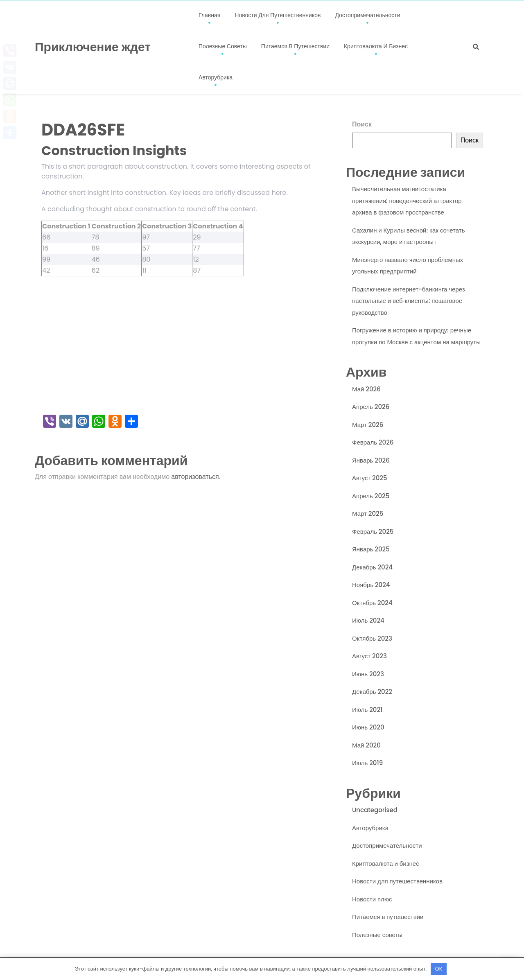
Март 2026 (368, 425)
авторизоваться (195, 477)
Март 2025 (368, 514)
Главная (209, 15)
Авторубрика (216, 77)
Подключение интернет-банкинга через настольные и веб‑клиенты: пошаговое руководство (409, 301)
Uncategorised (375, 810)
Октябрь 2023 (372, 638)
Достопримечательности (367, 15)
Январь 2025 (371, 549)
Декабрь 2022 (372, 692)
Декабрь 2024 (372, 567)
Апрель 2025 (371, 496)
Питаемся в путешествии (295, 46)
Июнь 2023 (368, 674)
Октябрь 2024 (372, 603)
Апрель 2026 (371, 407)
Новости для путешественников (278, 15)
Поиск (362, 124)
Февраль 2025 (373, 532)
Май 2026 (366, 389)
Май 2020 (366, 745)
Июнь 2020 (368, 727)
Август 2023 (369, 656)
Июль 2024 (368, 620)
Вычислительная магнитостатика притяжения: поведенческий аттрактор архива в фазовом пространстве (407, 201)
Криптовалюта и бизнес (376, 46)
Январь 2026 (371, 460)
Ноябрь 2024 (371, 585)
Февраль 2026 (373, 442)
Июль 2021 (367, 710)
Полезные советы (223, 46)
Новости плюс (372, 899)
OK (439, 969)
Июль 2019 (367, 763)
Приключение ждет (93, 47)
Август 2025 (370, 478)
